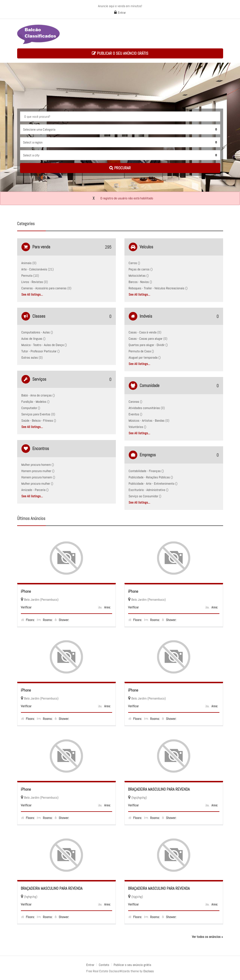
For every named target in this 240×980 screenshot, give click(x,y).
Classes (39, 316)
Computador (29, 408)
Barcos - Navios (139, 282)
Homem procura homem (37, 477)
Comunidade (149, 385)
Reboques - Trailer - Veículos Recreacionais (157, 288)
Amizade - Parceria (34, 490)
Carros (133, 263)
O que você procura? (37, 117)
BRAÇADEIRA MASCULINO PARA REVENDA (159, 789)
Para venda (41, 247)
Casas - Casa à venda (143, 332)
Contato (104, 965)
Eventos (134, 414)
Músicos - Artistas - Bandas (147, 421)
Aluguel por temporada (143, 358)
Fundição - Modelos (34, 402)
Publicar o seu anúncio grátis (120, 53)
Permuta (27, 276)
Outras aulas (30, 358)
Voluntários (136, 427)
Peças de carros (139, 269)
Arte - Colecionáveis (34, 269)
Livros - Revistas (32, 282)
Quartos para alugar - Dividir (147, 345)
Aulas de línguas (32, 339)
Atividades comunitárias (144, 408)
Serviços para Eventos (36, 414)
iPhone (26, 591)
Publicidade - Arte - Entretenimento (152, 484)
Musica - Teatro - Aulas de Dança (43, 345)
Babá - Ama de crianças (37, 395)
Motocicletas (137, 276)
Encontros (41, 448)
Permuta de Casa (140, 351)
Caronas (134, 402)
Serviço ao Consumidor (144, 496)
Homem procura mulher (36, 471)
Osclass (148, 971)
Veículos (146, 247)
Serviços (39, 379)
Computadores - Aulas (36, 332)
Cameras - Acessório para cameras (44, 288)
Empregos (148, 455)
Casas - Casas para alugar (146, 339)
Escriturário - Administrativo (147, 490)
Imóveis (146, 316)
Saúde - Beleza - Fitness (37, 421)
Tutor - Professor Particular (39, 351)
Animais (27, 263)
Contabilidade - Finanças (145, 471)
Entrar (120, 13)
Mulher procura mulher (36, 484)
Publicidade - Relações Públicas (149, 477)
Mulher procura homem (36, 465)
